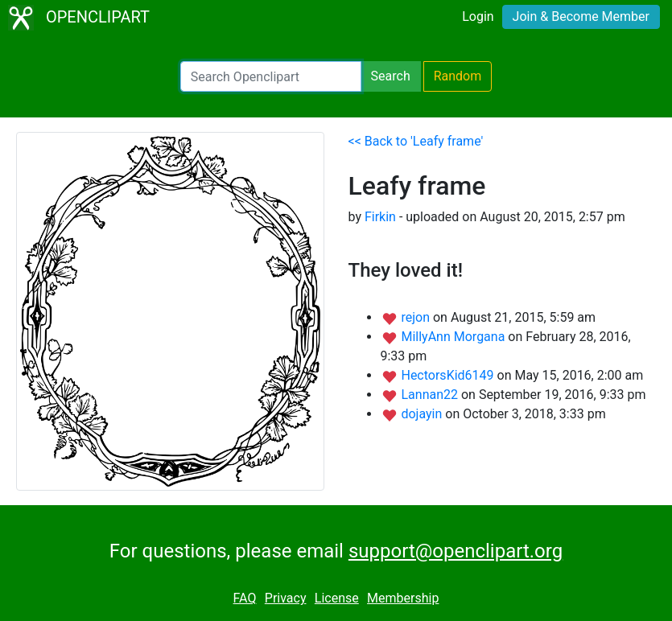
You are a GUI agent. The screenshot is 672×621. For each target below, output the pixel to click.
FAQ (245, 598)
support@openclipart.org (456, 551)
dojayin (423, 414)
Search (391, 76)
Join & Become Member (581, 16)
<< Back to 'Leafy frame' (416, 141)
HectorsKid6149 (449, 375)
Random (458, 76)
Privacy (286, 598)
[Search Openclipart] (271, 76)
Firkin (380, 217)
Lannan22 (431, 395)
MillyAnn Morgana (454, 337)
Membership (403, 598)
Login (478, 16)
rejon (417, 317)
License (337, 598)
